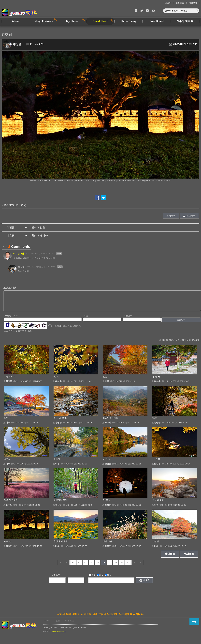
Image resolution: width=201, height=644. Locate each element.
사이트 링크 (69, 624)
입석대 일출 (38, 227)
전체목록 (191, 216)
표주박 (108, 426)
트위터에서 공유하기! (103, 198)
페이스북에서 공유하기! (98, 198)
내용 (108, 579)
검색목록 (171, 216)
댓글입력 (181, 323)
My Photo (72, 21)
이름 (86, 319)
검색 (142, 584)
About (16, 21)
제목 (100, 579)
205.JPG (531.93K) (15, 205)
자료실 (57, 624)
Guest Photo (100, 21)
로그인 (168, 3)
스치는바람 (19, 253)
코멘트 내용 (10, 288)
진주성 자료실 (185, 21)
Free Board (157, 21)
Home (47, 624)
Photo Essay (128, 21)
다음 (134, 566)
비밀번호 (128, 319)
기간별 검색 (55, 578)
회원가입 (180, 3)
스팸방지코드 (11, 319)
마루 (107, 385)
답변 (59, 253)
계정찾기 (193, 3)
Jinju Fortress (44, 21)
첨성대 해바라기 (41, 236)
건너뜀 (60, 566)
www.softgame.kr (59, 635)
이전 (67, 566)
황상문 (17, 44)
